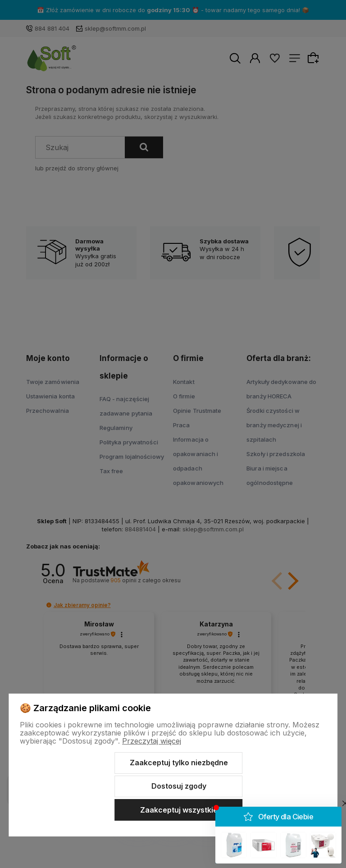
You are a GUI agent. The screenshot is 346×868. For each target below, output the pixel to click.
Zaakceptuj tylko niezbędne (179, 763)
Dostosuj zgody (179, 786)
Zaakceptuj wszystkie (179, 810)
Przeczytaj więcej (152, 741)
